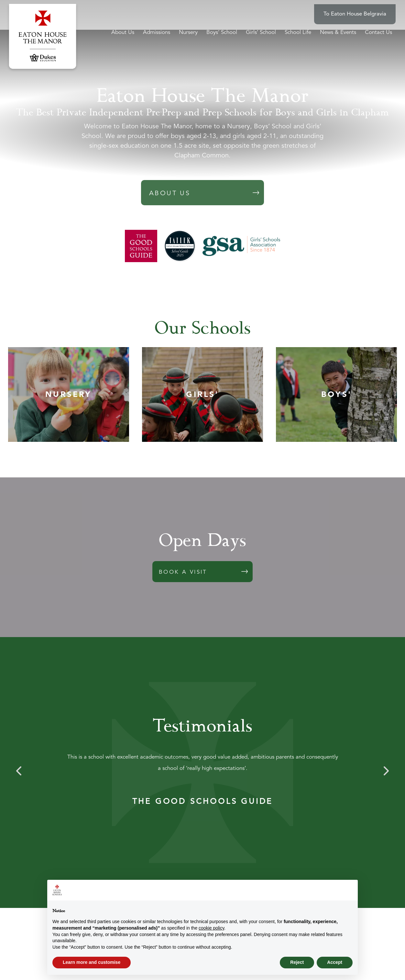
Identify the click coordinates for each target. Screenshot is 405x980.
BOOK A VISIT (183, 572)
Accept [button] (335, 962)
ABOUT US (170, 194)
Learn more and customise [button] (92, 962)
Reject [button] (297, 962)
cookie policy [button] (211, 928)
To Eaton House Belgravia (360, 10)
